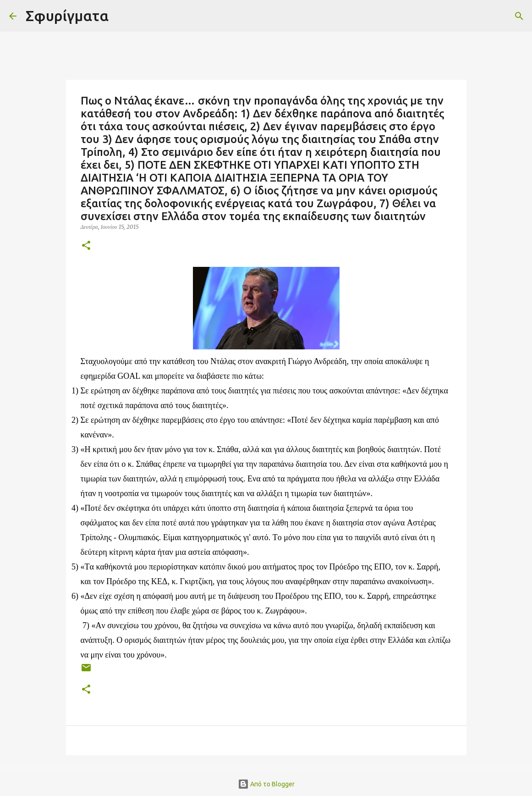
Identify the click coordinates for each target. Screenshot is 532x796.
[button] (86, 246)
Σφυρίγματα (67, 16)
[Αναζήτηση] (121, 16)
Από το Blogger (266, 784)
